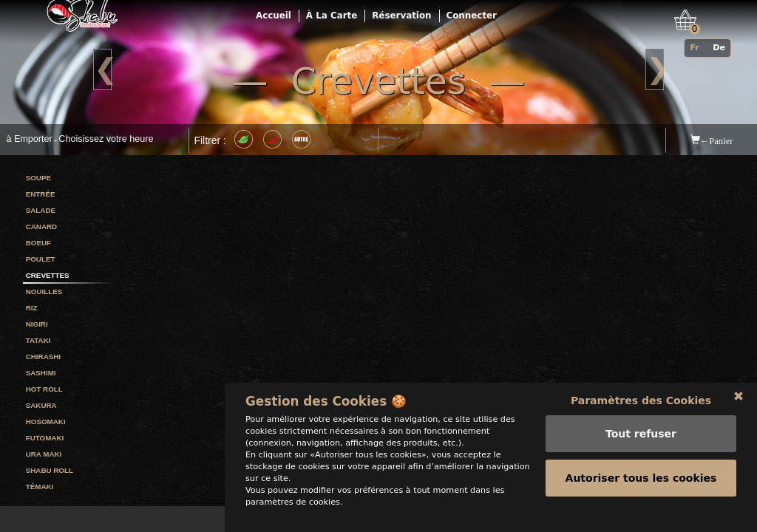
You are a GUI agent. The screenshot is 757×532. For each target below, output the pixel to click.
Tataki (38, 340)
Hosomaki (46, 422)
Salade (41, 210)
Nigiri (37, 324)
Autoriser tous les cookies (641, 494)
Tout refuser (641, 450)
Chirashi (43, 357)
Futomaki (45, 438)
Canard (41, 226)
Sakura (41, 405)
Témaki (40, 487)
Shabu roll (50, 470)
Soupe (38, 178)
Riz (32, 308)
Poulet (41, 259)
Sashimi (41, 373)
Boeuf (38, 243)
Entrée (41, 194)
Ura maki (44, 454)
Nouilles (44, 291)
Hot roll (44, 389)
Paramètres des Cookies (641, 417)
